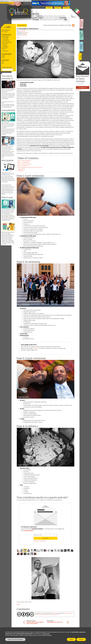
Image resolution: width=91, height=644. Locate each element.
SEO (4, 49)
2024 (3, 62)
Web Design (5, 51)
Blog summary (22, 25)
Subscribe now (83, 88)
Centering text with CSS (55, 622)
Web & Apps (4, 48)
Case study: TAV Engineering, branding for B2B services (8, 174)
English (3, 56)
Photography (5, 47)
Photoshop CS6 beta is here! (8, 102)
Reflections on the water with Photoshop (35, 623)
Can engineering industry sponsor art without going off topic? (8, 186)
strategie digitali (29, 530)
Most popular (5, 32)
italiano (3, 57)
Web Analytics (6, 39)
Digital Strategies (5, 36)
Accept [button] (81, 639)
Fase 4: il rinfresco (23, 166)
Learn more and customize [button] (15, 639)
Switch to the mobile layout (7, 3)
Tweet (18, 38)
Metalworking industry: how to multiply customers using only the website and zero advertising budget (8, 235)
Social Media (5, 38)
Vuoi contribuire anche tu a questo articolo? (30, 167)
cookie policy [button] (46, 634)
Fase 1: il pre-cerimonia (24, 161)
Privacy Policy (79, 90)
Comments (21, 171)
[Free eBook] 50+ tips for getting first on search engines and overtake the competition (8, 212)
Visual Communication (7, 42)
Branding (5, 45)
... (2, 65)
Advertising (5, 44)
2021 (3, 63)
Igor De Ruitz (23, 31)
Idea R (55, 613)
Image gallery (21, 169)
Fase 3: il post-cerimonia (24, 164)
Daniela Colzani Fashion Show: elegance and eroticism (8, 91)
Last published (6, 30)
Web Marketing (6, 41)
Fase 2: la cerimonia (23, 162)
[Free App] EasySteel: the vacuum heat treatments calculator (8, 148)
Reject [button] (71, 639)
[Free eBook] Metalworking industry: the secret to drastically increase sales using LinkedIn (8, 125)
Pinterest (36, 348)
